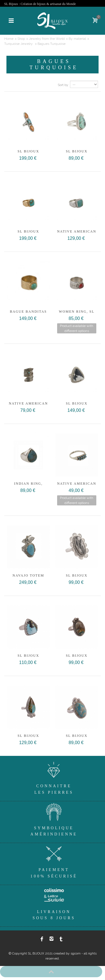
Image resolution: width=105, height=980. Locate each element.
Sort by (63, 85)
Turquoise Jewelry (19, 44)
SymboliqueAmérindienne (54, 819)
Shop (21, 39)
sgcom (76, 953)
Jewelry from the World (47, 39)
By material (77, 39)
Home (9, 39)
